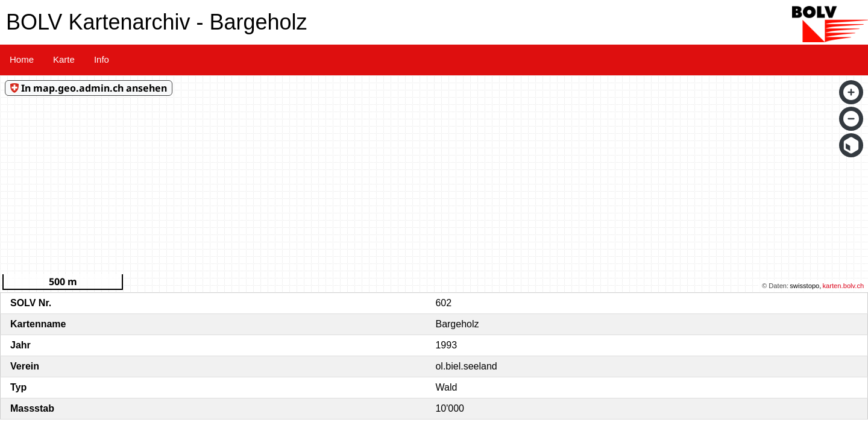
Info (102, 59)
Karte (64, 59)
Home (22, 59)
